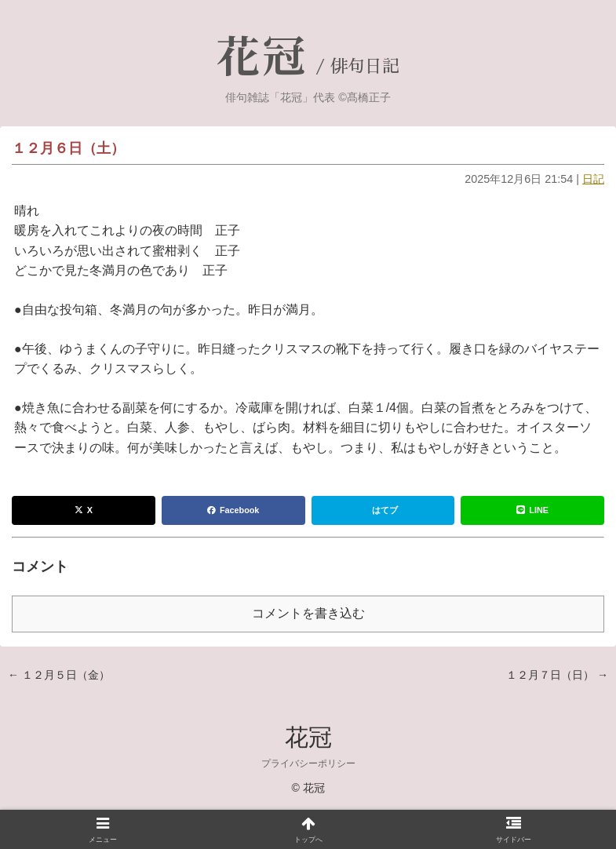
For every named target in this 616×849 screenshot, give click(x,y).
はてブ (385, 510)
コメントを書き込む (308, 613)
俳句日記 (365, 67)
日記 (593, 179)
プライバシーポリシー (308, 763)
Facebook (233, 510)
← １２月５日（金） (59, 675)
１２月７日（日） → (557, 675)
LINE (532, 510)
